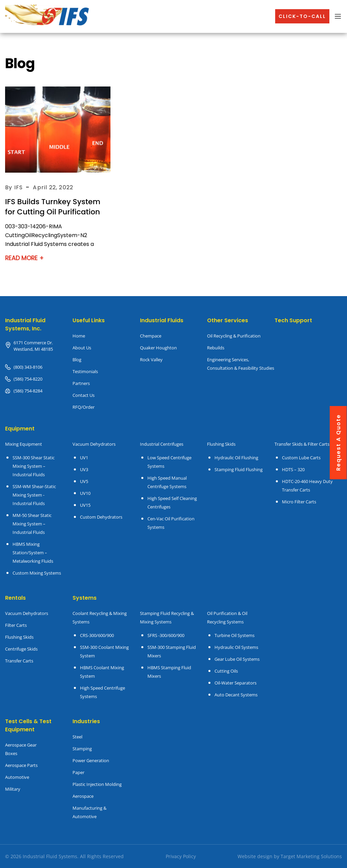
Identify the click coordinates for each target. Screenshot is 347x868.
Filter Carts (16, 625)
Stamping (82, 749)
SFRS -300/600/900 (166, 635)
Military (13, 789)
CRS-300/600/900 (97, 635)
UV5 (84, 481)
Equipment (20, 429)
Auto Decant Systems (236, 695)
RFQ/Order (84, 407)
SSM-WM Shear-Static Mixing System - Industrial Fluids (34, 495)
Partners (81, 383)
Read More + (25, 258)
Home (79, 336)
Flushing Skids (19, 637)
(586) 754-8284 (28, 391)
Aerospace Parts (21, 765)
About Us (82, 348)
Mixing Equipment (24, 444)
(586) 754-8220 (28, 379)
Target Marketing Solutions (311, 856)
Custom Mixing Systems (37, 573)
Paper (78, 772)
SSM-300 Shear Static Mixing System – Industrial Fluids (34, 466)
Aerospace (83, 796)
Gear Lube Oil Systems (237, 659)
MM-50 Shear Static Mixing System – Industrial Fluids (32, 524)
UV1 (84, 458)
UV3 (84, 469)
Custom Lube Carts (301, 458)
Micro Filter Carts (299, 502)
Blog (77, 360)
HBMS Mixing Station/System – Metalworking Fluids (33, 553)
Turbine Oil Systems (234, 635)
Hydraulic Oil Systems (236, 647)
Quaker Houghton (158, 348)
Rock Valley (151, 360)
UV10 (85, 493)
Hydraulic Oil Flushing (236, 458)
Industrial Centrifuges (162, 444)
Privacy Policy (181, 856)
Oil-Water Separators (236, 683)
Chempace (151, 336)
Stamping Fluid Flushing (239, 469)
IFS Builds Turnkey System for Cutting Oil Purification (53, 207)
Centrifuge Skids (21, 649)
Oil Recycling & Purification (234, 336)
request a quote (338, 442)
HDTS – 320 (293, 469)
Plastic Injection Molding (97, 784)
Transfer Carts (19, 661)
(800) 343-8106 (28, 367)
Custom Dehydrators (101, 517)
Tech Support (293, 320)
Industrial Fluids (162, 320)
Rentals (15, 598)
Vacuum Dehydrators (94, 444)
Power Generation (91, 760)
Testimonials (85, 371)
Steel (77, 737)
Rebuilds (216, 348)
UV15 (85, 505)
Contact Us (84, 395)
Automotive (17, 777)
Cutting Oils (226, 671)
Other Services (228, 320)
